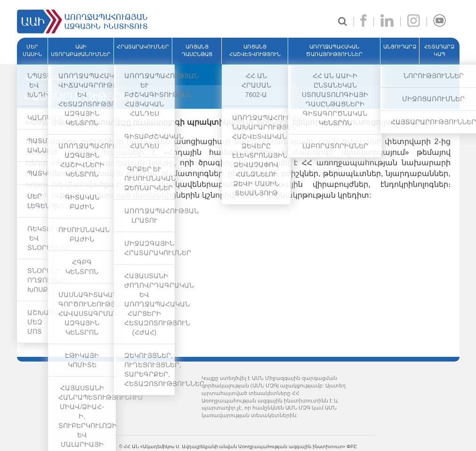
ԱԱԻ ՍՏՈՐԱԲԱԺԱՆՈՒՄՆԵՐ (81, 50)
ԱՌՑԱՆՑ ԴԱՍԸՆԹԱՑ (197, 50)
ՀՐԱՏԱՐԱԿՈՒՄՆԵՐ (143, 47)
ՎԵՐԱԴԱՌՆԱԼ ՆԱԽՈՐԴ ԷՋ (59, 78)
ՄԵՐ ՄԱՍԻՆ (32, 50)
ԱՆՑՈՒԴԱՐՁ (400, 47)
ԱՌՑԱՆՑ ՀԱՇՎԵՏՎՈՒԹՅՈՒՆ (255, 50)
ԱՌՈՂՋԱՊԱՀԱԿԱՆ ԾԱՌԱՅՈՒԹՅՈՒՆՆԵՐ (334, 50)
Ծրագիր (42, 206)
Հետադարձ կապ (439, 50)
